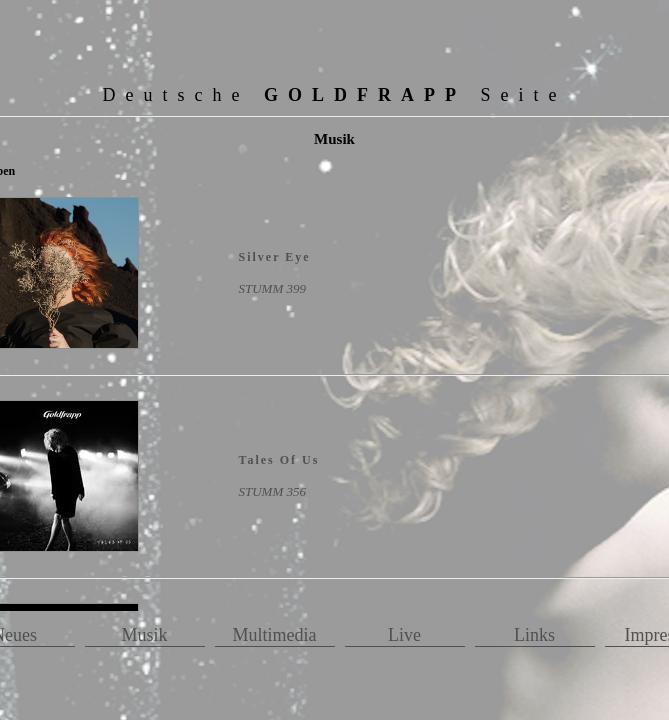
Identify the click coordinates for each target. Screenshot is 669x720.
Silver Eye (275, 257)
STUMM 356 (273, 491)
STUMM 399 (273, 288)
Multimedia (275, 635)
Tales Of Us (279, 460)
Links (534, 635)
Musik (144, 635)
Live (404, 635)
